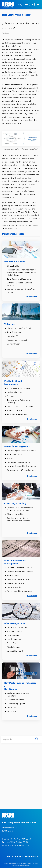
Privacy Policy (32, 856)
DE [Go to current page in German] (32, 4)
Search (37, 739)
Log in (23, 5)
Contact (19, 856)
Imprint (9, 856)
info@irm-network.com (19, 845)
